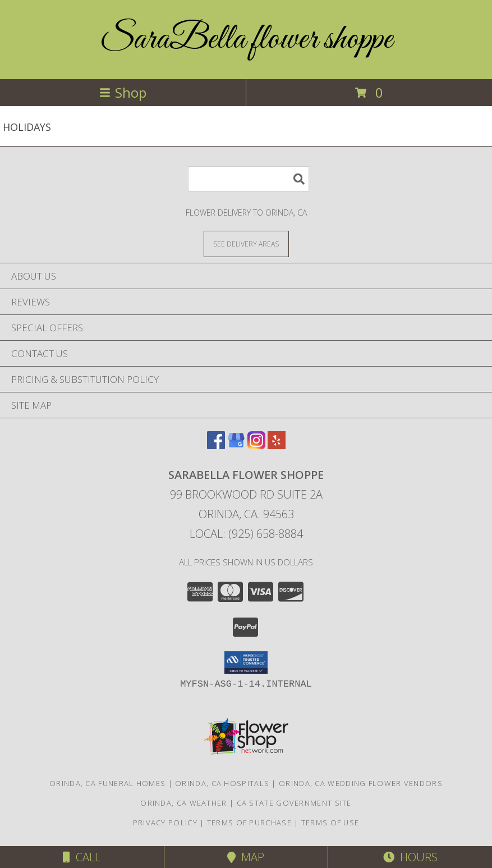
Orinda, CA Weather (183, 803)
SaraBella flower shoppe (246, 40)
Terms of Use (330, 823)
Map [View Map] (246, 857)
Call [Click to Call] (82, 857)
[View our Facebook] (216, 446)
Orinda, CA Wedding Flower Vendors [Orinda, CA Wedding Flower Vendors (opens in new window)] (361, 783)
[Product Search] (249, 179)
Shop (123, 92)
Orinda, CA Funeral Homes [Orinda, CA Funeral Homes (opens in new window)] (107, 783)
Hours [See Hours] (410, 857)
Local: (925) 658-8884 (246, 534)
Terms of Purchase (249, 823)
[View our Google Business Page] (236, 446)
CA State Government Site (294, 803)
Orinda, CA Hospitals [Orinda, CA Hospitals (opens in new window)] (222, 783)
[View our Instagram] (256, 446)
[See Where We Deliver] (246, 243)
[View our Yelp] (277, 446)
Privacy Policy (165, 823)
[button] (246, 663)
